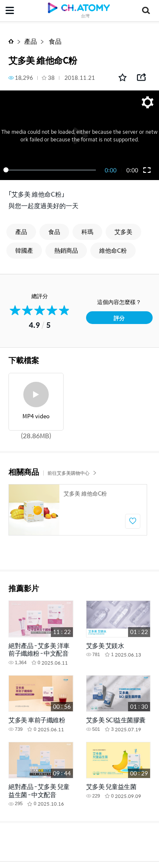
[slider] (51, 170)
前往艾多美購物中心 (72, 473)
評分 (119, 318)
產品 (31, 41)
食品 (54, 41)
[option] (78, 510)
